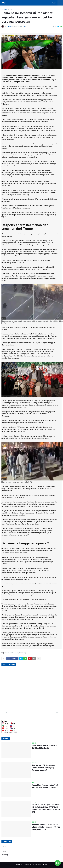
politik (17, 653)
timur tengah (23, 653)
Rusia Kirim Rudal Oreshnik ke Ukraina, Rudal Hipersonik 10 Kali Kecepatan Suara (46, 827)
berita (10, 9)
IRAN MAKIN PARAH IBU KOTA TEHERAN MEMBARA (44, 747)
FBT (46, 864)
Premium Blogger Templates (33, 864)
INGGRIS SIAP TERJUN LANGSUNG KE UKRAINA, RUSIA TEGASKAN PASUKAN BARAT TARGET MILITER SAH (46, 808)
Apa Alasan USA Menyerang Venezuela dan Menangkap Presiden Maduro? (43, 768)
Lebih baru (6, 713)
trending (32, 855)
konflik (12, 653)
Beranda (4, 9)
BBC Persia (24, 86)
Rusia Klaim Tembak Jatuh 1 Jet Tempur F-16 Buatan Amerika (45, 786)
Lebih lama (57, 713)
